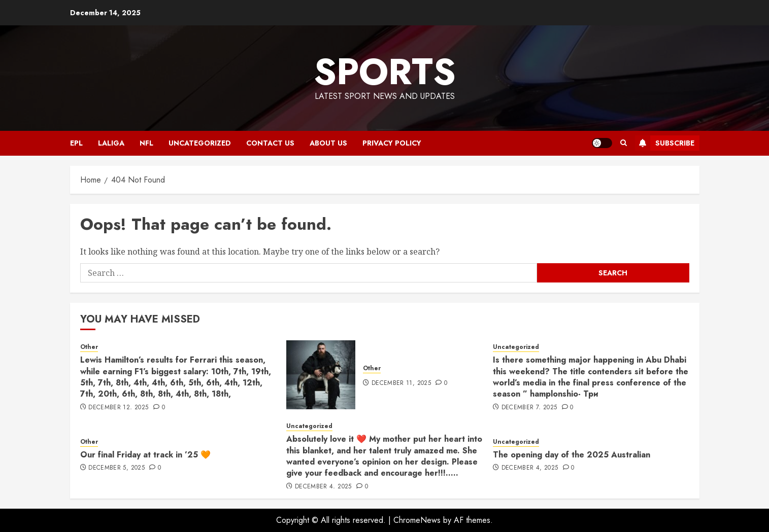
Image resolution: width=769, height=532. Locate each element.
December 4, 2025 (323, 487)
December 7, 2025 (529, 408)
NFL (146, 143)
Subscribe (665, 143)
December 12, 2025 (118, 408)
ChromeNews (417, 520)
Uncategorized (200, 143)
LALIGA (111, 143)
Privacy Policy (392, 143)
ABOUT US (328, 143)
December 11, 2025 (401, 383)
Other (89, 347)
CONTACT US (270, 143)
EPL (76, 143)
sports (385, 72)
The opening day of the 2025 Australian (572, 455)
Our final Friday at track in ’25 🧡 (145, 455)
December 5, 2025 (116, 468)
